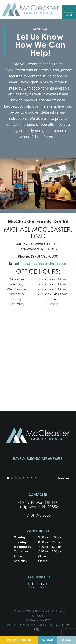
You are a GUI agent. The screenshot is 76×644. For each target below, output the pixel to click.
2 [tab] (12, 478)
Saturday (17, 304)
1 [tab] (8, 478)
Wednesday (17, 289)
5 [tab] (24, 478)
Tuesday (17, 284)
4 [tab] (20, 478)
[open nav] (69, 12)
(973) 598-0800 (38, 515)
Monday (17, 279)
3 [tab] (16, 478)
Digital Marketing (41, 625)
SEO (62, 625)
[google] (43, 584)
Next (64, 478)
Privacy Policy (38, 620)
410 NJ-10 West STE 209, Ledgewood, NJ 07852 (38, 505)
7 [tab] (32, 478)
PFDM (38, 629)
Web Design (16, 625)
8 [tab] (36, 478)
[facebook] (32, 584)
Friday (17, 299)
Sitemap (38, 616)
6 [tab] (28, 478)
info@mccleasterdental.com (44, 263)
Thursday (17, 294)
